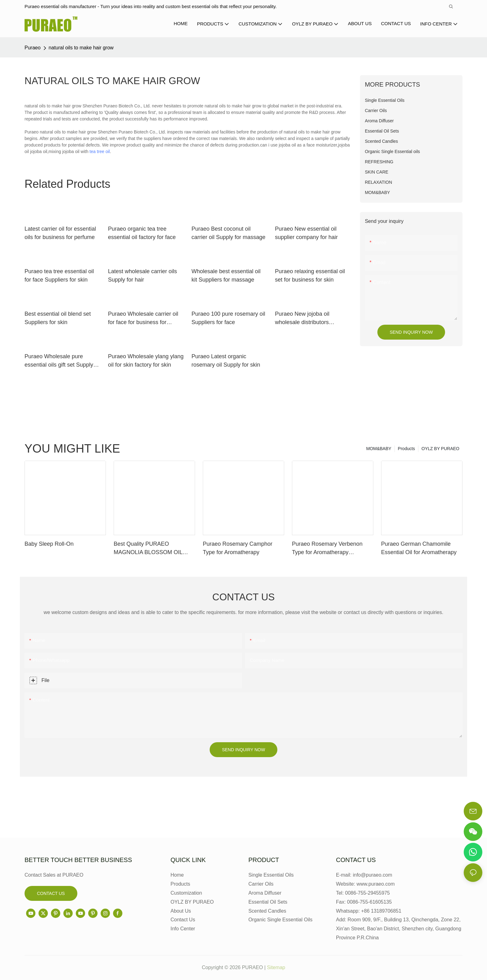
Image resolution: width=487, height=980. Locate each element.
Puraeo (33, 48)
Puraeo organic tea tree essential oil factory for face (142, 233)
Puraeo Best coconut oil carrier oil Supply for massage (229, 233)
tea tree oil (100, 151)
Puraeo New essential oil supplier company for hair (306, 233)
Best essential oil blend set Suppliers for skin (58, 318)
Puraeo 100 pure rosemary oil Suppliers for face (228, 318)
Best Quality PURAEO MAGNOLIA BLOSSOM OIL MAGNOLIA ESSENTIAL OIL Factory (150, 549)
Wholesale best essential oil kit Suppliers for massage (226, 275)
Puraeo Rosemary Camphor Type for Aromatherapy (238, 548)
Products (406, 449)
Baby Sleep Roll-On (49, 544)
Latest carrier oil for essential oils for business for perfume (60, 233)
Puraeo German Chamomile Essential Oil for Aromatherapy (419, 548)
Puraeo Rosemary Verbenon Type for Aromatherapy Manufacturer (327, 549)
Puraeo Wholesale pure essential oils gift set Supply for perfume (59, 361)
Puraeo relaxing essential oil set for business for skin (310, 275)
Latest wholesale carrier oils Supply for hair (143, 275)
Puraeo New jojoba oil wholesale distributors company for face (302, 319)
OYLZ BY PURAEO (440, 449)
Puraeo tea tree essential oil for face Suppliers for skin (59, 275)
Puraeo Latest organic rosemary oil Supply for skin (226, 361)
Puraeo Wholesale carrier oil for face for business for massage (143, 319)
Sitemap (276, 967)
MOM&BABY (379, 449)
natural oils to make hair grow (81, 48)
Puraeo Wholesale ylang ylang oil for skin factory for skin (146, 361)
